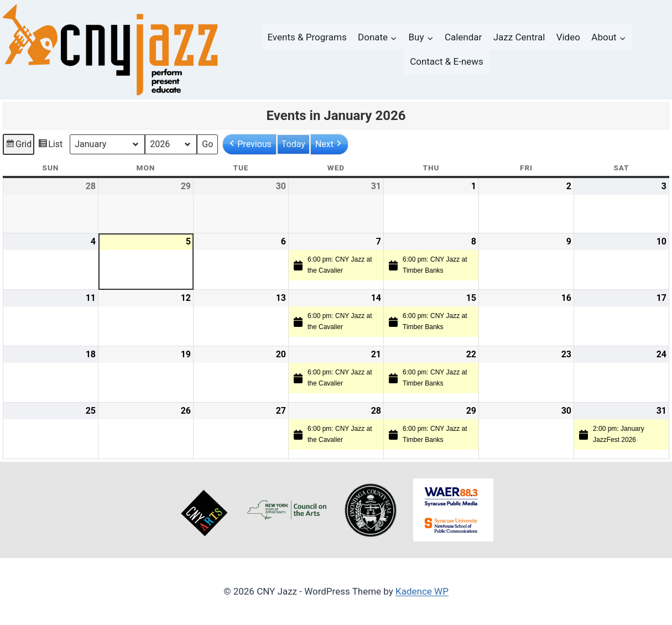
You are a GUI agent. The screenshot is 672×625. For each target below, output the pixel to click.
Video (568, 37)
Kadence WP (422, 591)
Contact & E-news (447, 61)
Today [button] (293, 144)
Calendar (463, 37)
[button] (249, 144)
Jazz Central (519, 37)
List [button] (50, 146)
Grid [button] (18, 146)
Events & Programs (307, 37)
